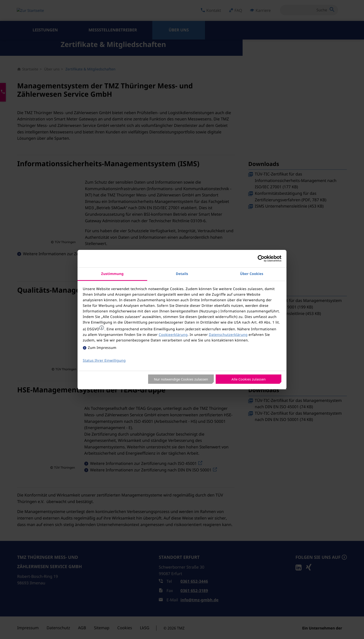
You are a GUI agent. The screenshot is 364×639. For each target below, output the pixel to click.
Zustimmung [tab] (112, 274)
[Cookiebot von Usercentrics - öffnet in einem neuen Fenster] (261, 258)
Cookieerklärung (173, 335)
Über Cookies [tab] (252, 274)
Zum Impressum (102, 348)
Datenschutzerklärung (228, 335)
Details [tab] (182, 274)
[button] (102, 328)
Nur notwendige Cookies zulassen (181, 379)
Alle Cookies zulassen (249, 379)
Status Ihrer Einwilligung (104, 361)
